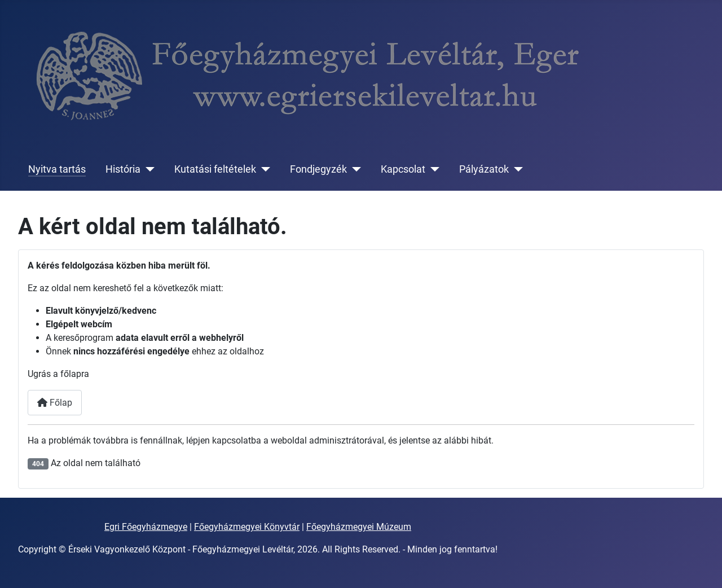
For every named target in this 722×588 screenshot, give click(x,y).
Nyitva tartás (57, 169)
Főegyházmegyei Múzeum (359, 527)
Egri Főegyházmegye (146, 527)
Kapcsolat (403, 169)
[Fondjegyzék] (354, 169)
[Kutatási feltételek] (263, 169)
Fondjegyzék (318, 169)
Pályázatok (484, 169)
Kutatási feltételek (215, 169)
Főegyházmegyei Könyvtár (247, 527)
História (123, 169)
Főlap (55, 403)
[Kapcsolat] (432, 169)
